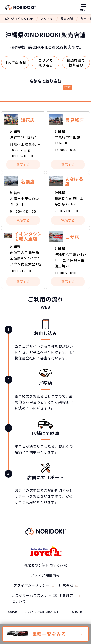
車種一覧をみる (49, 634)
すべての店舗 (15, 63)
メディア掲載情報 (45, 575)
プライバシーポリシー (32, 585)
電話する (23, 165)
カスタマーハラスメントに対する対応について (42, 598)
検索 (67, 87)
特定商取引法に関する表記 (46, 565)
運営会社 (66, 585)
